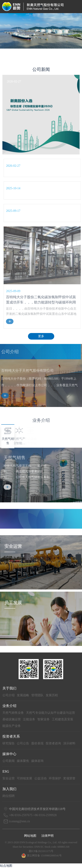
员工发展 (13, 606)
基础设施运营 (12, 719)
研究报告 (9, 743)
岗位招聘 (9, 796)
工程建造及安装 (63, 719)
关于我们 (9, 688)
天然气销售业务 (13, 713)
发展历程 (52, 695)
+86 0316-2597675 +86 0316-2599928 (33, 815)
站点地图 (6, 866)
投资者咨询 (53, 743)
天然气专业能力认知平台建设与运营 (51, 713)
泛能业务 (29, 719)
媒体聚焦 (23, 761)
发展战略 (23, 695)
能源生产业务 (12, 726)
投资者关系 (11, 736)
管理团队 (37, 695)
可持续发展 (24, 778)
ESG (6, 771)
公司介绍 (9, 695)
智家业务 (44, 719)
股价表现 (37, 743)
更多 (41, 336)
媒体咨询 (37, 761)
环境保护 (55, 778)
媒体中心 (9, 754)
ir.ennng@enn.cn (19, 821)
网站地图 (30, 836)
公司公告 (23, 743)
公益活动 (40, 778)
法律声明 (47, 836)
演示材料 (69, 743)
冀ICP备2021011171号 (41, 851)
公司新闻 (9, 761)
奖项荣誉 (69, 778)
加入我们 (9, 789)
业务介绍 (9, 706)
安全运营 (13, 549)
